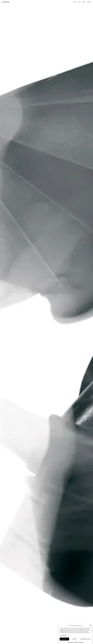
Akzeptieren (64, 639)
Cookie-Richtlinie (70, 642)
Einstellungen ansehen (85, 639)
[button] (90, 625)
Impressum (81, 642)
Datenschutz (76, 642)
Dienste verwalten (64, 635)
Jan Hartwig (5, 2)
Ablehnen (74, 639)
